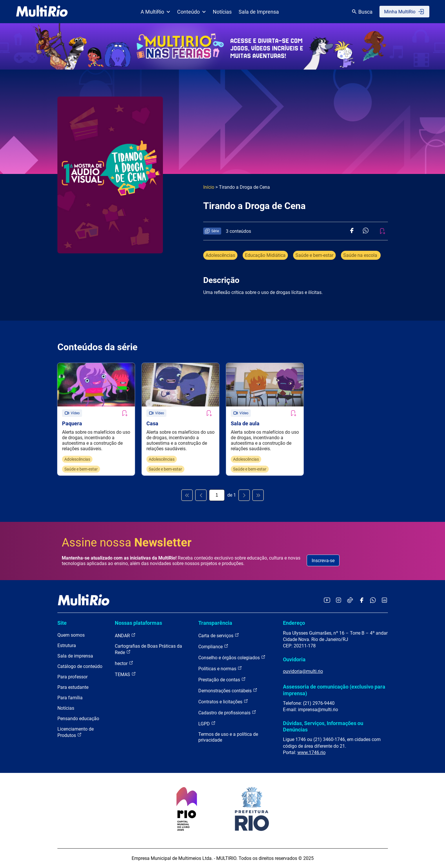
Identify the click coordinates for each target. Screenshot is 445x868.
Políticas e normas (220, 668)
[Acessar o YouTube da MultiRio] (327, 601)
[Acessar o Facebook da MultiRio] (362, 601)
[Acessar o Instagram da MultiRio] (338, 601)
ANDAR (125, 635)
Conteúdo (191, 12)
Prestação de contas (222, 679)
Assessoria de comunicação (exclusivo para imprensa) (334, 690)
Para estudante (73, 687)
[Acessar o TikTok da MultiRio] (350, 601)
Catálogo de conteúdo (80, 666)
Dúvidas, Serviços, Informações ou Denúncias (323, 726)
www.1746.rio (311, 752)
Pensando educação (78, 719)
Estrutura (67, 645)
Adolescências (220, 255)
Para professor (72, 677)
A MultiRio (155, 12)
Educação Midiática (265, 255)
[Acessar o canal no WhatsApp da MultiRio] (373, 601)
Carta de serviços (219, 635)
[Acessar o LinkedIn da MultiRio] (384, 601)
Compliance (213, 646)
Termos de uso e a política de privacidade (228, 737)
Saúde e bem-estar (314, 255)
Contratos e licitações (223, 701)
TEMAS (125, 674)
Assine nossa (127, 543)
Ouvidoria (294, 659)
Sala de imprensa (75, 656)
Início (209, 187)
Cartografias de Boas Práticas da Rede (148, 649)
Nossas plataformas (138, 623)
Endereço (294, 623)
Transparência (215, 623)
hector (124, 663)
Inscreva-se (323, 561)
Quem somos (71, 635)
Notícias (222, 12)
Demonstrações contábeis (228, 690)
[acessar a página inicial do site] (42, 12)
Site (62, 623)
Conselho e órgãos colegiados (232, 657)
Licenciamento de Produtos (76, 732)
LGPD (207, 723)
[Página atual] (217, 495)
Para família (70, 698)
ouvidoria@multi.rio (303, 671)
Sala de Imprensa (259, 12)
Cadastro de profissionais (227, 712)
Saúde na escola (361, 255)
